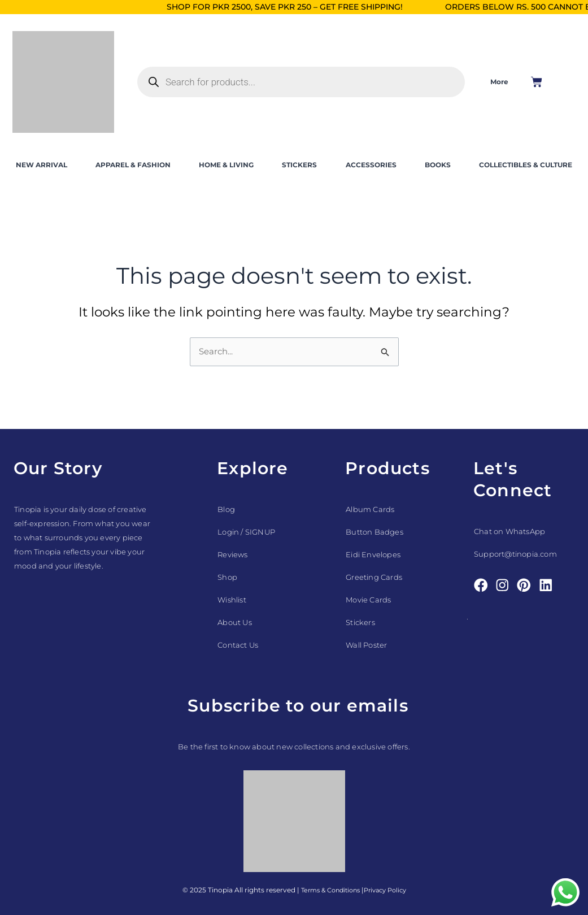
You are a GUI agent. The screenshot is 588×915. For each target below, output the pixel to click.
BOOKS (438, 165)
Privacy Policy (388, 890)
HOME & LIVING (226, 165)
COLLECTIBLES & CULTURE (526, 165)
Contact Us (238, 645)
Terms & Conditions (327, 890)
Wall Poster (366, 645)
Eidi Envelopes (373, 554)
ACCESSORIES (371, 165)
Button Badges (374, 532)
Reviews (232, 554)
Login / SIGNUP (246, 532)
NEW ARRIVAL (42, 165)
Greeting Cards (374, 577)
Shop (227, 577)
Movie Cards (368, 600)
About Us (235, 622)
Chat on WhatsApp (509, 531)
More (499, 82)
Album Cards (370, 509)
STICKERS (299, 165)
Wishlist (232, 600)
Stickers (360, 622)
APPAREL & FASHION (133, 165)
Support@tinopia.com (515, 554)
